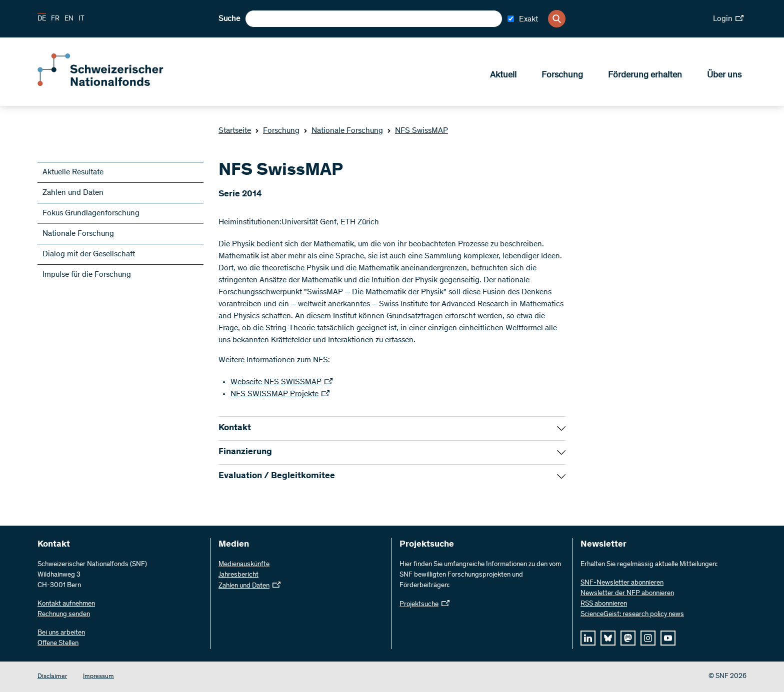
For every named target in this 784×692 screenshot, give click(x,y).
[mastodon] (628, 638)
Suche (229, 19)
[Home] (110, 84)
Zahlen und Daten (73, 193)
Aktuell (503, 75)
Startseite (235, 131)
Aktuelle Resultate (73, 172)
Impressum (98, 677)
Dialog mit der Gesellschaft (89, 254)
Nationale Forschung (343, 131)
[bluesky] (608, 638)
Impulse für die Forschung (87, 275)
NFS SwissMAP (417, 131)
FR (55, 19)
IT (81, 19)
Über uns (724, 75)
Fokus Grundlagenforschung (91, 213)
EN (69, 19)
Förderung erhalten (645, 75)
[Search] (557, 19)
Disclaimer (52, 677)
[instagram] (648, 638)
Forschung (562, 75)
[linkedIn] (588, 638)
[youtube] (668, 638)
